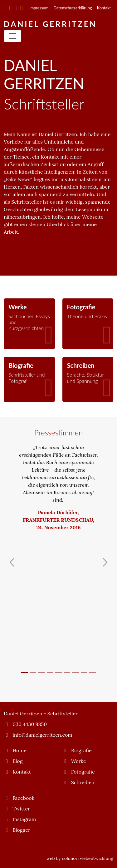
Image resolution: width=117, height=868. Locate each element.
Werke (74, 761)
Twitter (17, 809)
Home (15, 750)
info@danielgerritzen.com (38, 735)
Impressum (39, 8)
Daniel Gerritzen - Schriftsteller (41, 713)
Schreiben (78, 782)
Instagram (20, 819)
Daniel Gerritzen (50, 24)
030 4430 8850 (25, 724)
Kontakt (104, 8)
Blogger (17, 830)
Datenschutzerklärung (73, 8)
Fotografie (79, 772)
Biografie (77, 750)
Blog (13, 761)
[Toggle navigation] (12, 36)
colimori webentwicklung (88, 858)
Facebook (19, 798)
